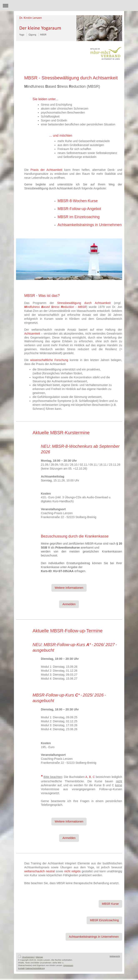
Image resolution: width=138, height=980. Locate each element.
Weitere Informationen (69, 588)
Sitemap (39, 957)
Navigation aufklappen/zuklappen (69, 6)
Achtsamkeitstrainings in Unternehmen (94, 937)
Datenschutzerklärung (35, 968)
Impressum (68, 965)
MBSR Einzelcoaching (104, 920)
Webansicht (115, 956)
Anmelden (69, 604)
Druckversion (26, 957)
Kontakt (22, 968)
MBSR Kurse (110, 904)
